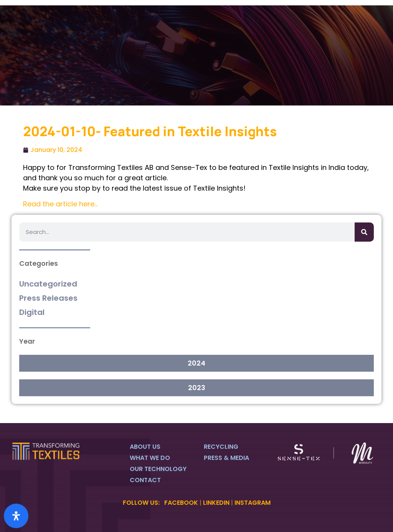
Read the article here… (60, 204)
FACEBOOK (181, 503)
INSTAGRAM (253, 503)
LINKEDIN (216, 503)
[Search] (364, 232)
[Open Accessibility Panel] (16, 516)
